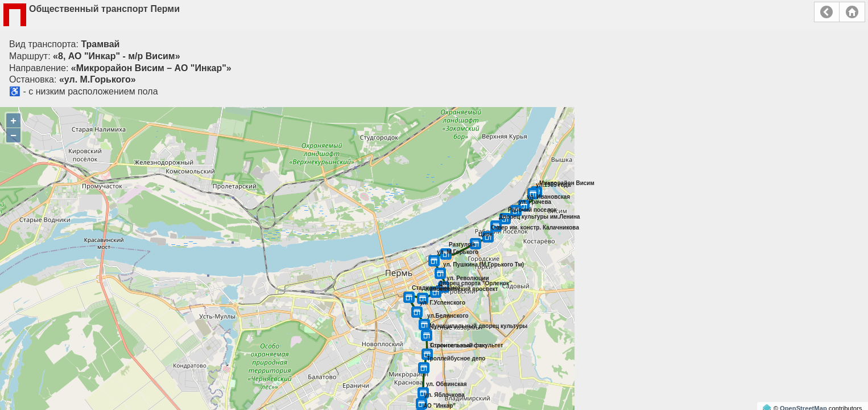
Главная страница (852, 12)
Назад (827, 12)
